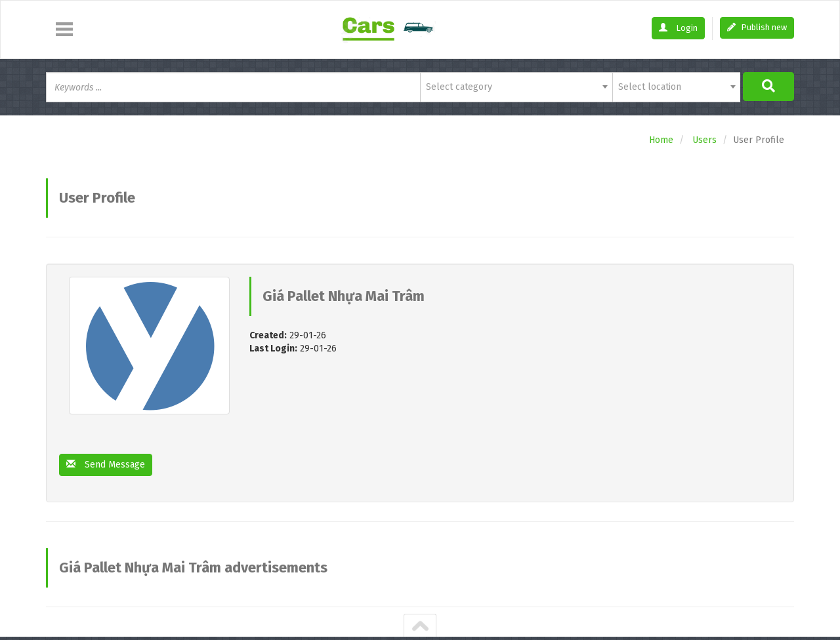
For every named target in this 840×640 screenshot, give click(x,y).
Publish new (757, 27)
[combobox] (516, 87)
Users (704, 140)
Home (661, 140)
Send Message (106, 465)
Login (678, 28)
